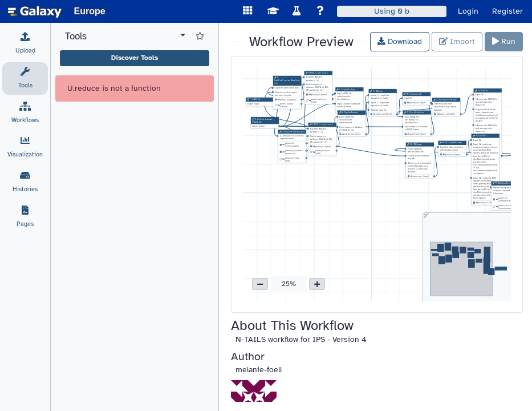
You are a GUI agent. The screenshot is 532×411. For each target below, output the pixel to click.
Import (457, 41)
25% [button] (289, 284)
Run (504, 41)
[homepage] (35, 11)
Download (400, 41)
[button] (260, 284)
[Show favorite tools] (200, 37)
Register (507, 11)
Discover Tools (135, 58)
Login (468, 11)
